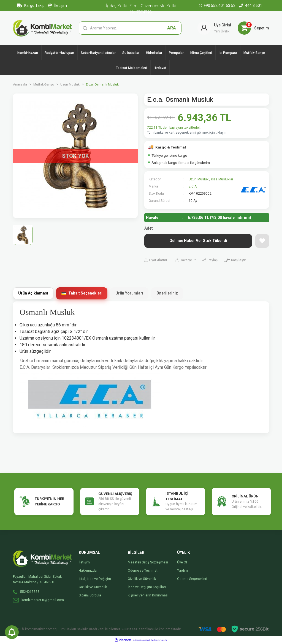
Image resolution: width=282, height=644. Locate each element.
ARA (172, 28)
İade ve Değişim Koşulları (147, 587)
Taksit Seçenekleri (85, 293)
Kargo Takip (31, 5)
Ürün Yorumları (129, 293)
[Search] (130, 28)
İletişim (58, 5)
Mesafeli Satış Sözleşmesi (148, 562)
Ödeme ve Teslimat (143, 571)
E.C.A (193, 186)
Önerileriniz (167, 293)
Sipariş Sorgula (90, 595)
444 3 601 (251, 5)
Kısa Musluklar (222, 179)
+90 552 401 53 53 (218, 5)
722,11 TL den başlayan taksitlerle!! (174, 128)
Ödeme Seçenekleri (192, 579)
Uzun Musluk (199, 179)
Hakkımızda (88, 571)
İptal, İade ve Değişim (95, 579)
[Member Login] (214, 28)
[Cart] (253, 28)
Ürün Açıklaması (33, 293)
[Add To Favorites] (262, 241)
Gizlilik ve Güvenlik (93, 587)
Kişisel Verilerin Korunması (148, 595)
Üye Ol (182, 562)
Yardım (182, 571)
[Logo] (43, 28)
